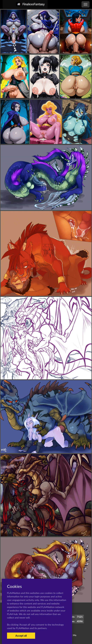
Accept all (21, 636)
